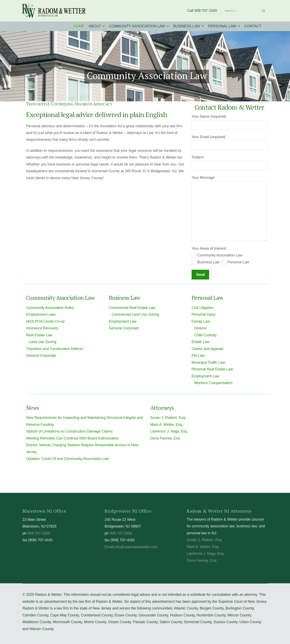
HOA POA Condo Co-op (45, 321)
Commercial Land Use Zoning (135, 314)
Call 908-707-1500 (202, 11)
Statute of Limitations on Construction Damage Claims (69, 431)
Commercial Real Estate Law (132, 308)
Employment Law (123, 321)
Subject (198, 157)
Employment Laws (41, 314)
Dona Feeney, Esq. (166, 438)
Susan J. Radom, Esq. (168, 418)
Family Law (201, 321)
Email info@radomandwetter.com (131, 547)
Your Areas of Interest (209, 248)
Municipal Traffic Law (208, 362)
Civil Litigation (203, 308)
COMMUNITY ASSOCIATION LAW (137, 26)
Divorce (200, 328)
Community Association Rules (50, 308)
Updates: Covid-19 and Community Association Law (68, 459)
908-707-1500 (39, 533)
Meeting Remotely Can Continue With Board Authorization (72, 438)
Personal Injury (204, 314)
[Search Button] (263, 11)
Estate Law (200, 342)
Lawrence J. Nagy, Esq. (169, 431)
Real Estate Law (39, 335)
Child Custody (205, 335)
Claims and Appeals (207, 349)
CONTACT (253, 26)
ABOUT (95, 26)
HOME (79, 26)
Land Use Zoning (42, 342)
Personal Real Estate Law (212, 369)
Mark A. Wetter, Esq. (167, 425)
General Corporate (41, 356)
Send (200, 275)
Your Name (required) (209, 116)
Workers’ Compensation (213, 383)
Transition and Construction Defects (55, 349)
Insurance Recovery (42, 328)
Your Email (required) (209, 137)
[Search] (240, 11)
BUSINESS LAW (186, 26)
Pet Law (198, 356)
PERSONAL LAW (222, 26)
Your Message (203, 178)
